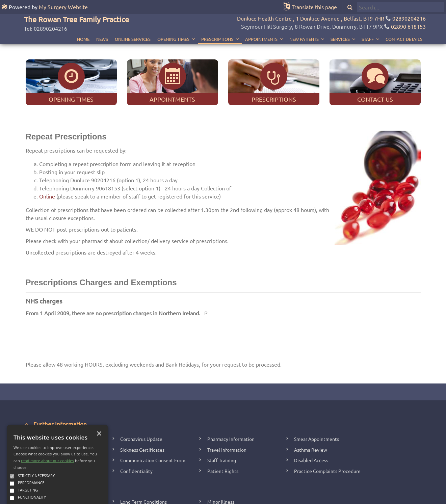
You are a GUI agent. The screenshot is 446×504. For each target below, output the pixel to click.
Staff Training (222, 430)
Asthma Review (311, 420)
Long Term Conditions (143, 472)
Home (83, 25)
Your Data (246, 497)
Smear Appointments (317, 409)
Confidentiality (136, 441)
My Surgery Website (63, 7)
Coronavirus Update (141, 409)
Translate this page (314, 7)
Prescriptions (217, 25)
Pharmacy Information (231, 409)
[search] (401, 7)
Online (47, 166)
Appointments (261, 25)
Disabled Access (311, 430)
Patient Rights (223, 441)
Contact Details (404, 25)
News (102, 25)
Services (340, 25)
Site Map (268, 497)
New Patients (304, 25)
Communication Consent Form (153, 430)
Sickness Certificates (142, 420)
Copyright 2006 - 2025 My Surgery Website (154, 497)
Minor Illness (221, 472)
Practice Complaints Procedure (327, 441)
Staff (368, 25)
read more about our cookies (47, 431)
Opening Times (173, 25)
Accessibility (292, 497)
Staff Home (221, 497)
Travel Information (227, 420)
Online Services (133, 25)
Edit (203, 497)
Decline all (80, 483)
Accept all (34, 483)
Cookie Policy (321, 497)
